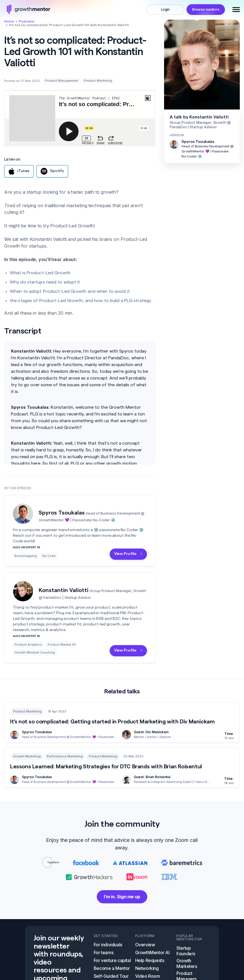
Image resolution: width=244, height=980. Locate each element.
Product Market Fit (62, 645)
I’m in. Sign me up (122, 897)
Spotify (52, 171)
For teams (103, 952)
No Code (49, 556)
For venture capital (112, 960)
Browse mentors (206, 9)
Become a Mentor (112, 968)
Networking (147, 968)
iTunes (19, 171)
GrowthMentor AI (152, 952)
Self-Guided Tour (111, 976)
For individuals (108, 945)
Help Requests (150, 960)
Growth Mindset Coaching (35, 652)
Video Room (148, 976)
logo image (27, 9)
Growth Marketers (187, 963)
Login (165, 9)
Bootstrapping (26, 556)
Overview (145, 945)
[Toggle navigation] (236, 10)
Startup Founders (186, 951)
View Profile (125, 554)
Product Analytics (28, 645)
